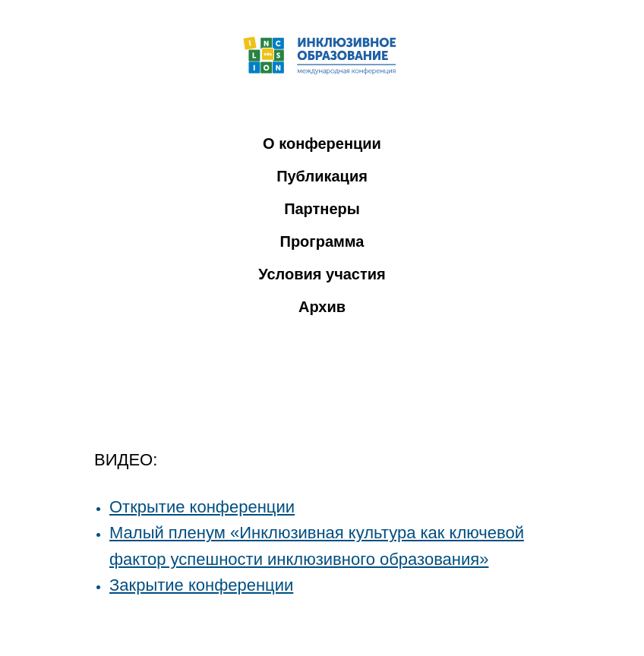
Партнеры (322, 209)
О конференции (322, 143)
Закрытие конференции (201, 585)
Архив (322, 307)
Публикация (322, 176)
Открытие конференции (202, 507)
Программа (322, 241)
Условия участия (322, 274)
